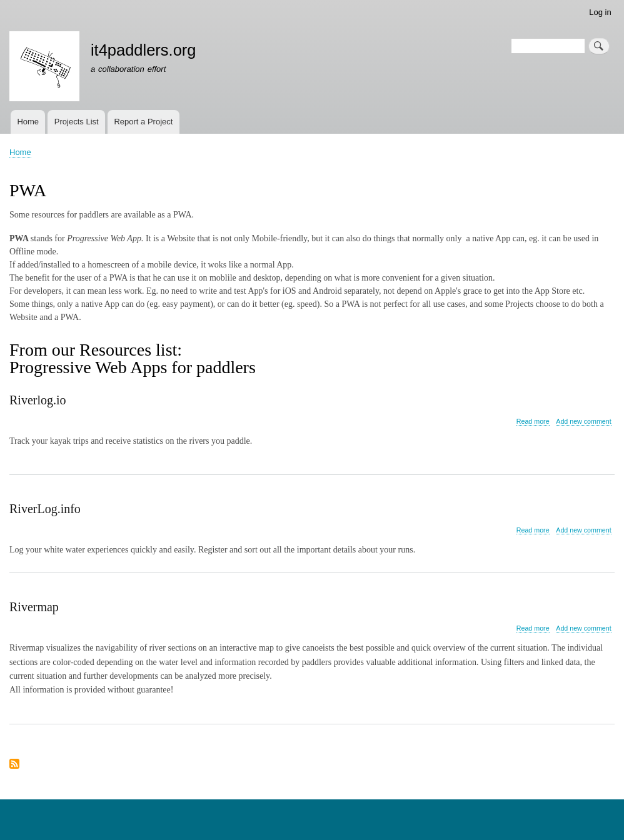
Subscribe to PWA (14, 765)
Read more (533, 422)
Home (28, 122)
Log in (600, 12)
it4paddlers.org (143, 50)
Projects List (77, 122)
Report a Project (143, 122)
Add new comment (583, 421)
